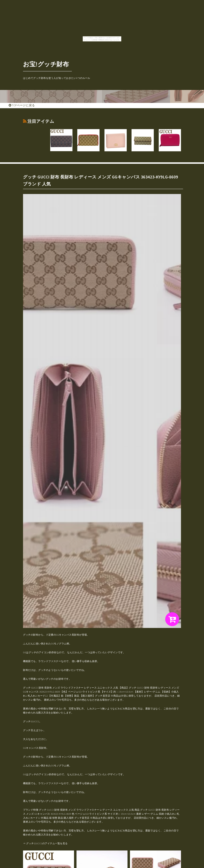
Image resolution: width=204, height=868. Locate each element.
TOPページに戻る (22, 105)
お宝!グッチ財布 (46, 64)
